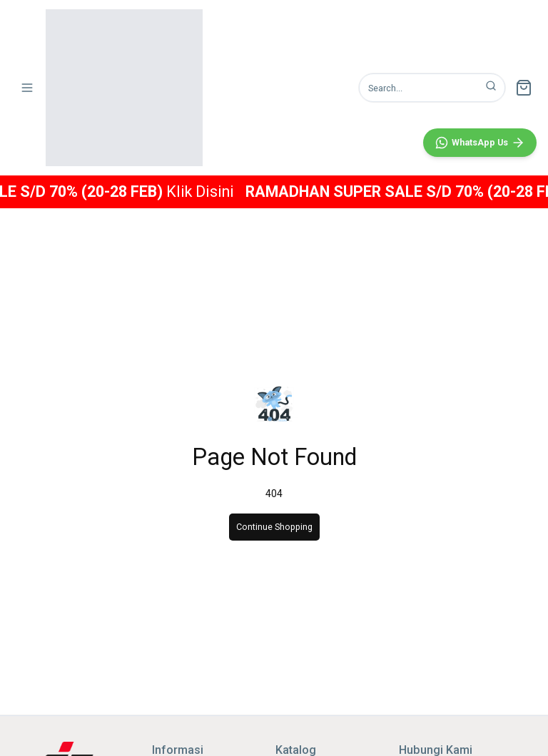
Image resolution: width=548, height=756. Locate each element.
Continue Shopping (274, 527)
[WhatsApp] (480, 454)
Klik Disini (228, 191)
